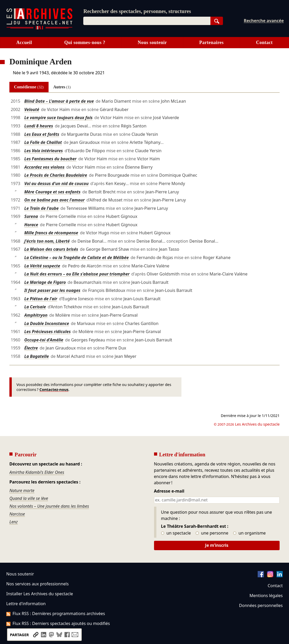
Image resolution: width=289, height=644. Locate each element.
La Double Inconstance (47, 323)
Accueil (24, 42)
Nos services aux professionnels (37, 584)
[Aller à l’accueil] (39, 28)
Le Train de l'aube (42, 208)
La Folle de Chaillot (43, 142)
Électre (31, 348)
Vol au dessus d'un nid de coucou (56, 183)
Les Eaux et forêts (42, 134)
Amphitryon (36, 315)
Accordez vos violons (44, 167)
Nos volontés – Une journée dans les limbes (49, 506)
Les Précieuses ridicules (48, 332)
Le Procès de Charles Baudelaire (56, 175)
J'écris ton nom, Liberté (47, 241)
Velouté (32, 109)
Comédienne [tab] (29, 87)
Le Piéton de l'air (41, 299)
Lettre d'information (26, 604)
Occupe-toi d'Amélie (44, 340)
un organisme (249, 533)
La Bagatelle (37, 356)
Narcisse (17, 514)
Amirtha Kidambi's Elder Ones (37, 472)
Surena (31, 216)
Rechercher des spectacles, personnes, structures (137, 11)
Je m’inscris (217, 545)
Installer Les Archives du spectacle (40, 594)
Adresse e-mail (169, 491)
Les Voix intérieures (44, 151)
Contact (275, 586)
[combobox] (147, 21)
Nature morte (22, 490)
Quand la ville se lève (29, 498)
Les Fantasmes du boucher (50, 159)
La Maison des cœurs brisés (51, 249)
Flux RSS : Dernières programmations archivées (56, 614)
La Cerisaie (35, 307)
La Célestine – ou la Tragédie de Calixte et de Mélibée (76, 257)
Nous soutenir (152, 42)
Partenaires (211, 42)
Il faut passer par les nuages (52, 290)
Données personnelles (261, 605)
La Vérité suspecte (42, 266)
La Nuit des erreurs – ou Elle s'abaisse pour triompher (77, 274)
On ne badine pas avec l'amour (54, 200)
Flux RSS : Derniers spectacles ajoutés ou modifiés (58, 623)
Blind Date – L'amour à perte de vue (59, 101)
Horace (31, 225)
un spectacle (176, 533)
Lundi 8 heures (39, 126)
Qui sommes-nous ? (85, 42)
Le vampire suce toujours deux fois (58, 118)
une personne (212, 533)
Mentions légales (266, 596)
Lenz (14, 522)
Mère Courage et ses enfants (52, 192)
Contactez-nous (54, 390)
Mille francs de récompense (51, 233)
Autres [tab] (62, 87)
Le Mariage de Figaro (45, 282)
